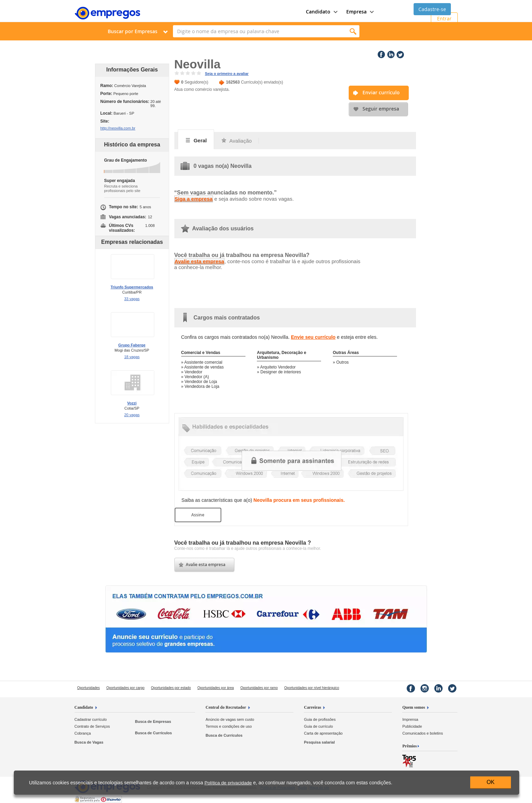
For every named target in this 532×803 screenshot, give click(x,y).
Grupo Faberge (132, 345)
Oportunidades (89, 688)
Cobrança (83, 733)
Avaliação (236, 141)
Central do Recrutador (226, 707)
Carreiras (312, 707)
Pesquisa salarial (319, 742)
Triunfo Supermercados (132, 287)
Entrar (444, 18)
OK (490, 782)
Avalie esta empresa (200, 261)
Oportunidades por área (216, 688)
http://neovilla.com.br (118, 128)
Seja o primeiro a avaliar (227, 74)
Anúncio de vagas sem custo (230, 719)
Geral (196, 140)
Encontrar (353, 31)
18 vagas (132, 357)
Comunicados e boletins (422, 733)
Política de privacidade (228, 783)
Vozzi (132, 403)
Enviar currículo (381, 92)
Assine (198, 515)
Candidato (84, 707)
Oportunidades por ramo (259, 688)
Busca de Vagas (89, 742)
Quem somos (414, 707)
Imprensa (410, 719)
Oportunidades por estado (171, 688)
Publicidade (412, 726)
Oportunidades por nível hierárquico (312, 688)
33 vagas (132, 299)
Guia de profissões (320, 719)
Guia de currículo (318, 726)
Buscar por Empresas (133, 31)
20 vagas (132, 415)
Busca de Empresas (153, 721)
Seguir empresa (381, 109)
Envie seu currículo (313, 337)
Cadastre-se (432, 9)
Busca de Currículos (153, 733)
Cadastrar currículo (91, 719)
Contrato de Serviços (92, 726)
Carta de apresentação (323, 733)
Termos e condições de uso (229, 726)
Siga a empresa (194, 199)
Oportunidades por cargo (125, 688)
